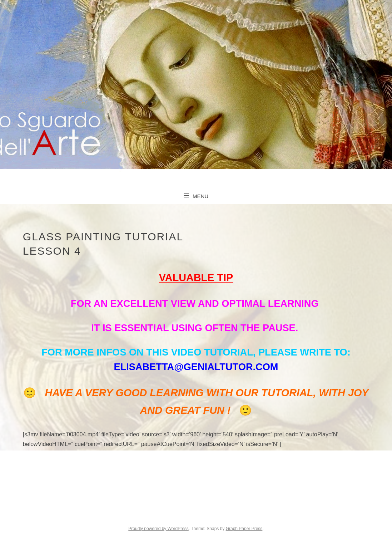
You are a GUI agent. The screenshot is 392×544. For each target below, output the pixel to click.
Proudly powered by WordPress (158, 529)
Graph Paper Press (244, 529)
